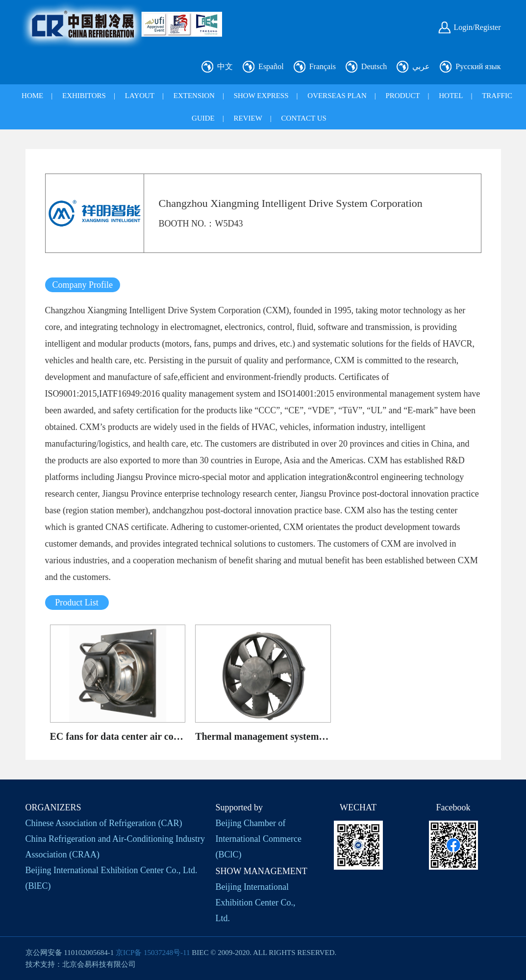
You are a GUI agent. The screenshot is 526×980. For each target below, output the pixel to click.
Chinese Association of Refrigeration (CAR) (104, 823)
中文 (225, 66)
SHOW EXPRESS (261, 96)
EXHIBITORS (84, 96)
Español (271, 66)
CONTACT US (304, 118)
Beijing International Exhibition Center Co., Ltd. (256, 903)
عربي (421, 66)
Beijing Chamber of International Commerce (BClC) (259, 839)
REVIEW (248, 118)
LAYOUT (140, 96)
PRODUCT (403, 96)
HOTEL (451, 96)
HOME (32, 96)
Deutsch (374, 66)
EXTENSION (194, 96)
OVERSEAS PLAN (337, 96)
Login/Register (477, 27)
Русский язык (478, 66)
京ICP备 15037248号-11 (153, 953)
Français (323, 66)
